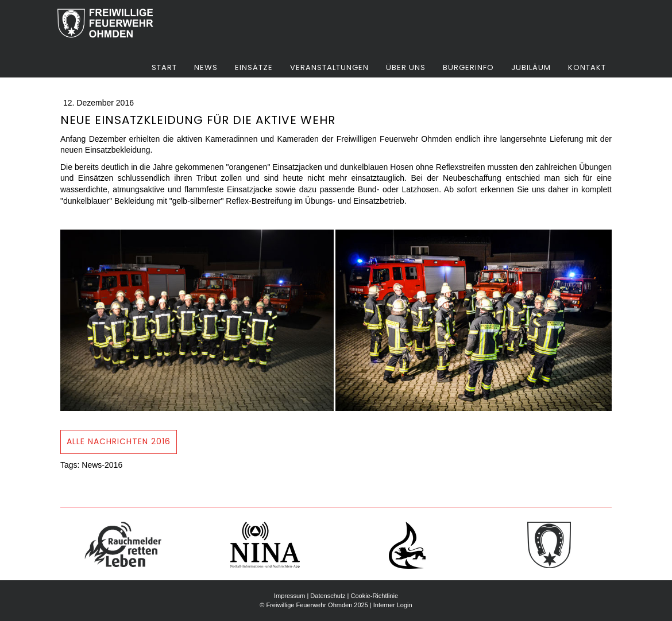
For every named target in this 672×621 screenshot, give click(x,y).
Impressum (289, 596)
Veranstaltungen (329, 67)
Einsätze (254, 67)
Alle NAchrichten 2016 (119, 441)
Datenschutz (328, 596)
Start (164, 67)
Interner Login (393, 605)
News (206, 67)
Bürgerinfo (468, 67)
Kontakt (587, 67)
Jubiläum (531, 67)
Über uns (406, 67)
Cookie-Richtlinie (374, 596)
